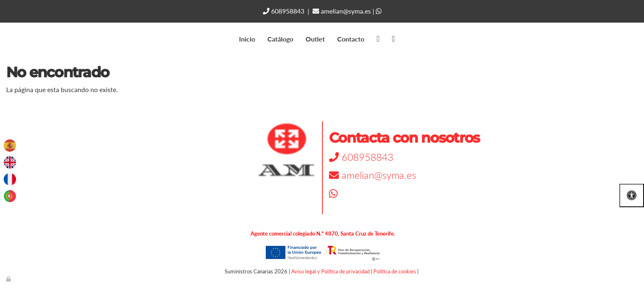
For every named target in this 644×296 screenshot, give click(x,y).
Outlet (315, 39)
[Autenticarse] (9, 279)
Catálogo (280, 39)
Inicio (247, 39)
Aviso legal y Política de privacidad (330, 271)
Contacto (351, 39)
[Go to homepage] (4, 39)
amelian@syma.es (342, 11)
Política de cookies (395, 271)
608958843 (284, 11)
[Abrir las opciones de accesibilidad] (632, 195)
